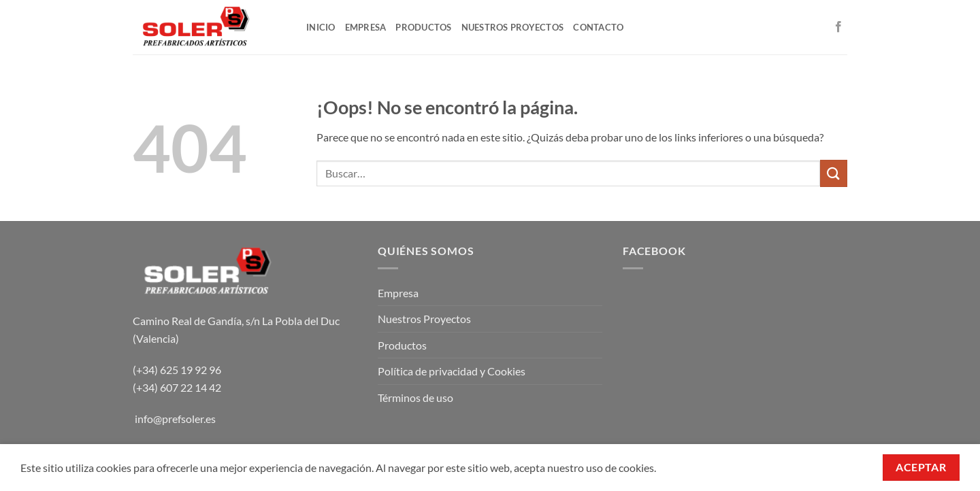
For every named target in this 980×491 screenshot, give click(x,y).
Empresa (398, 293)
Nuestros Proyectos (424, 319)
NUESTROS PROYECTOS (513, 27)
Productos (402, 345)
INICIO (321, 27)
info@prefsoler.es (175, 419)
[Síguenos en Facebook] (838, 27)
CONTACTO (598, 27)
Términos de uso (415, 397)
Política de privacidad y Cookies (452, 371)
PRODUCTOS (423, 27)
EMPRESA (366, 27)
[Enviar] (834, 173)
